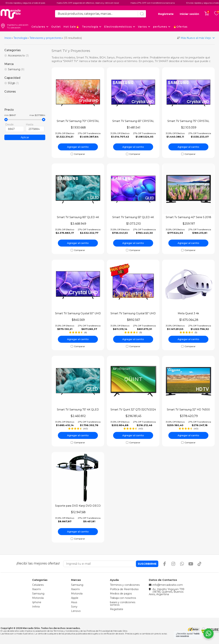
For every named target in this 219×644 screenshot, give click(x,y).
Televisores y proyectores (45, 38)
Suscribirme (147, 564)
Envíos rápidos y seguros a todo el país (184, 3)
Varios (144, 27)
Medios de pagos (121, 594)
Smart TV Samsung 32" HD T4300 (188, 410)
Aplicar (25, 137)
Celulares (40, 27)
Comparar (80, 154)
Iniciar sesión (189, 14)
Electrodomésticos (120, 27)
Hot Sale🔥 (71, 27)
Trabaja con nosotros (123, 598)
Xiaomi (36, 589)
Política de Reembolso (124, 589)
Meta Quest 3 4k (188, 313)
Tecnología (92, 27)
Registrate (166, 14)
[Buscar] (142, 14)
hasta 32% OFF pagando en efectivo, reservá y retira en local (65, 3)
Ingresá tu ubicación (18, 25)
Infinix (36, 607)
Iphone (37, 602)
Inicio (8, 38)
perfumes (162, 27)
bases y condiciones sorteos (123, 604)
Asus (74, 602)
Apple (75, 598)
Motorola (38, 598)
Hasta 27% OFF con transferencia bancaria (130, 3)
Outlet (56, 27)
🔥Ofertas (180, 27)
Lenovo (76, 611)
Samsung (38, 594)
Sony (74, 607)
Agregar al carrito (78, 147)
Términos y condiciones (125, 585)
